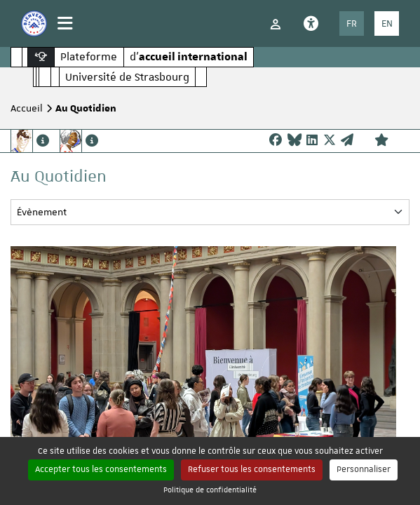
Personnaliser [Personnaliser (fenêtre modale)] (364, 469)
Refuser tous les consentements (252, 469)
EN (387, 23)
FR (352, 23)
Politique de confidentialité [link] (210, 489)
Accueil (27, 108)
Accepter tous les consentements (101, 469)
